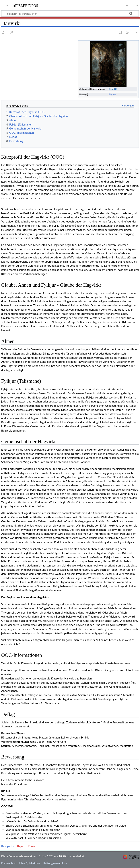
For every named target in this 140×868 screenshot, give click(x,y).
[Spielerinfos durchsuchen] (70, 13)
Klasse (32, 846)
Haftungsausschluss (55, 863)
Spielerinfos (25, 5)
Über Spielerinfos (30, 863)
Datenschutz (9, 863)
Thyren (112, 94)
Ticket (112, 89)
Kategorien (8, 846)
